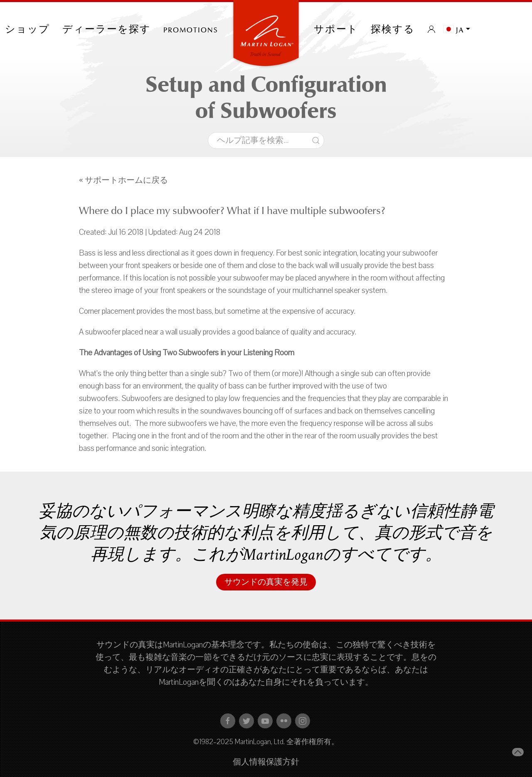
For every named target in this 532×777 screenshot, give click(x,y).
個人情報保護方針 (266, 762)
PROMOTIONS (191, 29)
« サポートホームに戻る (123, 180)
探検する (393, 29)
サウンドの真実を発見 (266, 582)
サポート (336, 29)
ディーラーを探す (107, 29)
